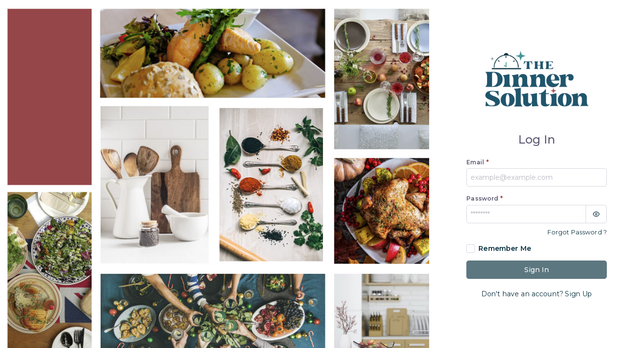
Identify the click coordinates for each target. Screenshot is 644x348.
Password (485, 198)
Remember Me (505, 248)
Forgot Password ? (577, 232)
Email (477, 162)
